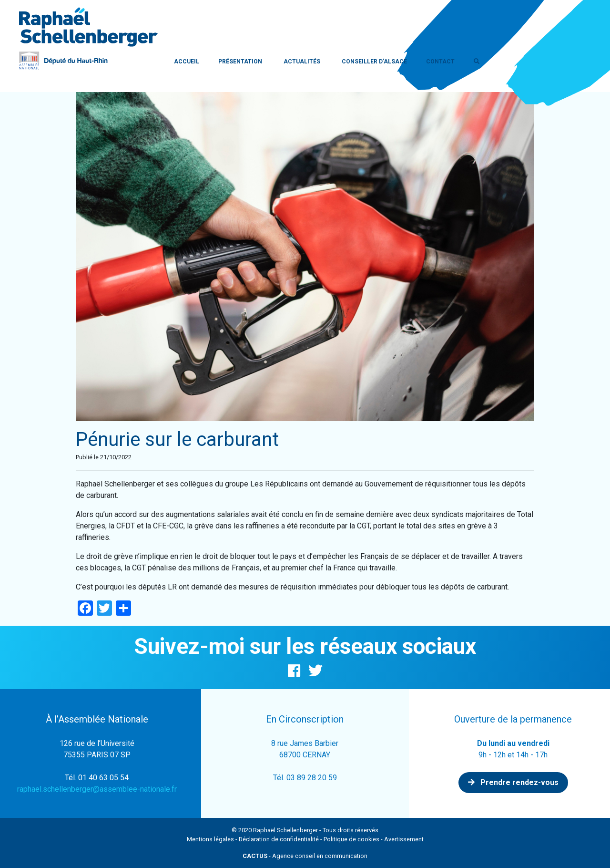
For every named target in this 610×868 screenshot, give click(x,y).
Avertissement (404, 839)
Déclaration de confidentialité (279, 839)
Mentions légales (210, 839)
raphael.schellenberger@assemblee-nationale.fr (97, 789)
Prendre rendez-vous (513, 782)
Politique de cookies (351, 839)
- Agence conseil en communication (305, 856)
